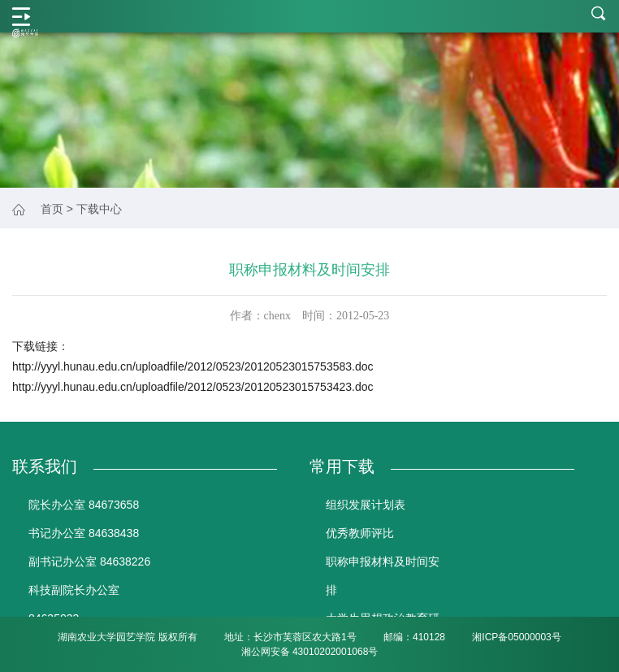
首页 (52, 209)
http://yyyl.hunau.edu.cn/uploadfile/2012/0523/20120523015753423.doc (193, 387)
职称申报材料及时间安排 (383, 576)
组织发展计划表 (366, 505)
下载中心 (99, 209)
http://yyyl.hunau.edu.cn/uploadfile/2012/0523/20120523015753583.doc (193, 366)
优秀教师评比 (360, 533)
